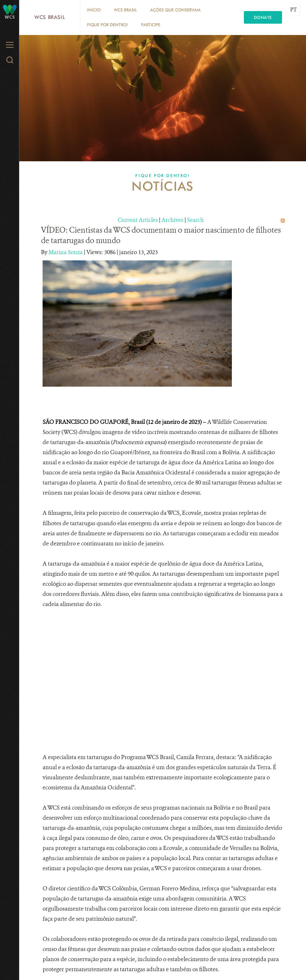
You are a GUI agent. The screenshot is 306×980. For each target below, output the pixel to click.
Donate (263, 17)
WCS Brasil (50, 17)
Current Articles (138, 220)
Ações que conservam (175, 10)
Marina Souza (66, 252)
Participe (151, 25)
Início (94, 10)
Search (195, 220)
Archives (172, 220)
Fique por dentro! (107, 25)
